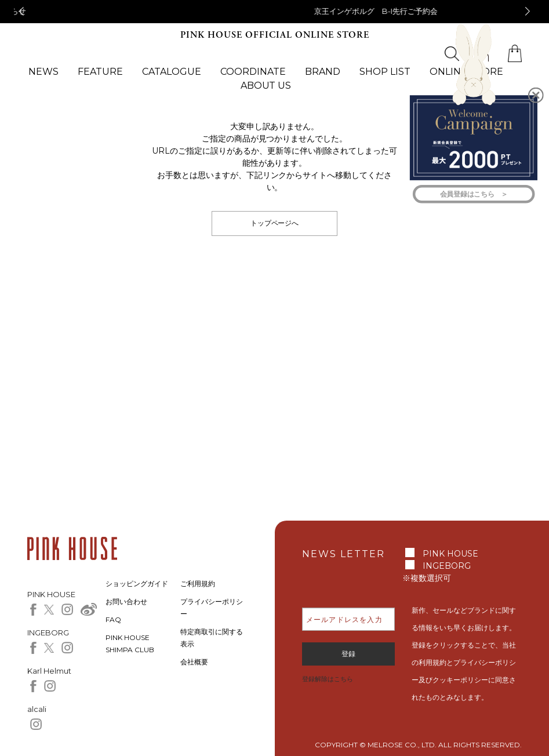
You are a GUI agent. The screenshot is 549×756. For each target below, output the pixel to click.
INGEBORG (447, 566)
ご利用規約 (198, 584)
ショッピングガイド (137, 584)
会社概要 (194, 662)
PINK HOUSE (450, 554)
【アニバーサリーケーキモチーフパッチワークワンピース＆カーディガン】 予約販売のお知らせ (275, 11)
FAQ (113, 619)
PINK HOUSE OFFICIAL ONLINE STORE (275, 35)
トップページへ (275, 223)
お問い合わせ (126, 601)
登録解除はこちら (328, 679)
